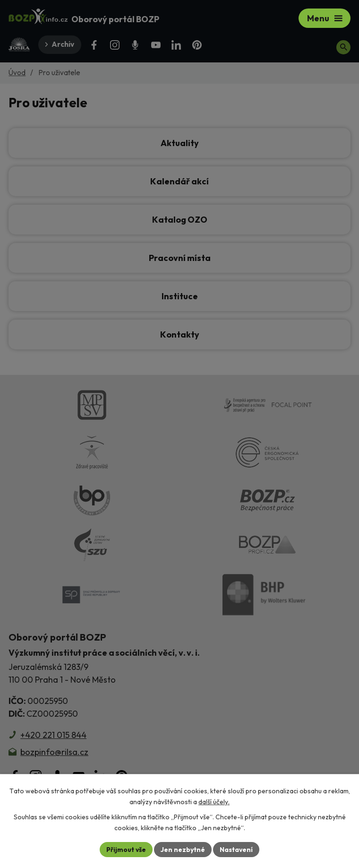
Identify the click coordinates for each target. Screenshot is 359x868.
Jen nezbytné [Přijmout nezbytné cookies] (183, 849)
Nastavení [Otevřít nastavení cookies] (236, 849)
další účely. (214, 802)
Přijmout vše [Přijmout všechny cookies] (126, 849)
